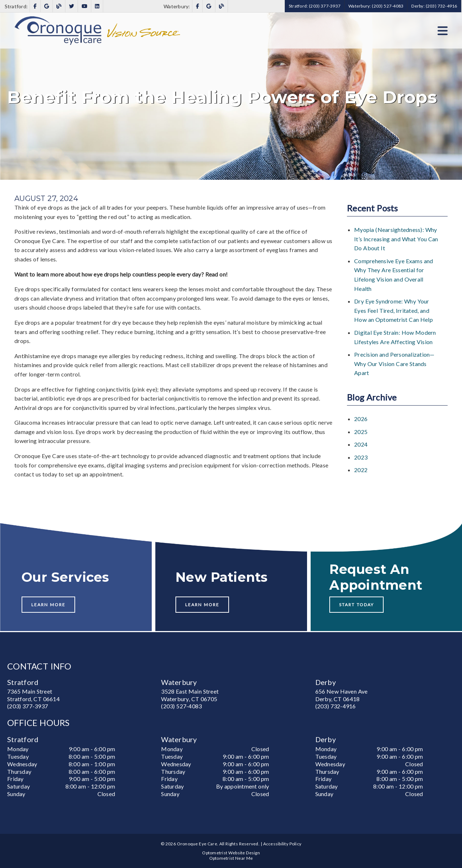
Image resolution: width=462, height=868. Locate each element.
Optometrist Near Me (231, 858)
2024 (361, 444)
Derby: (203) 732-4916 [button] (434, 6)
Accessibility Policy (282, 844)
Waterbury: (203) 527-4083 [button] (376, 6)
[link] (35, 6)
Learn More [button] (48, 605)
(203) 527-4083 (181, 706)
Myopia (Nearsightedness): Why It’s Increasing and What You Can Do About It (396, 239)
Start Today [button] (356, 605)
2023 (361, 457)
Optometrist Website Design (231, 853)
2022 (361, 470)
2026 (361, 419)
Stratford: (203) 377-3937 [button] (315, 6)
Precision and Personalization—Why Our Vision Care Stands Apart (394, 364)
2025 (361, 432)
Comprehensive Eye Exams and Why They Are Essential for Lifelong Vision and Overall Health (394, 275)
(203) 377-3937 (28, 706)
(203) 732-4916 (336, 706)
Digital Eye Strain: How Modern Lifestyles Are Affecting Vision (395, 337)
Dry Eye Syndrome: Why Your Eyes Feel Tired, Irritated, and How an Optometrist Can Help (394, 310)
